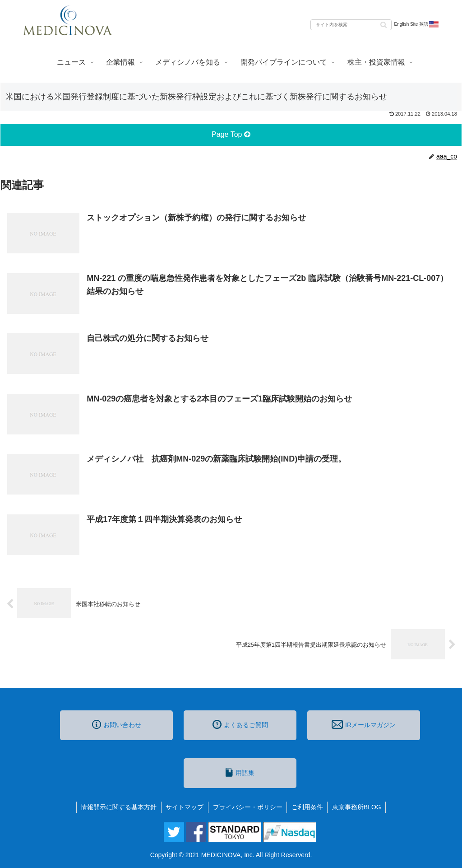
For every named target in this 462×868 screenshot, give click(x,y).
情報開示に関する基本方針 (118, 807)
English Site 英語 (417, 24)
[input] (351, 25)
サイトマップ (185, 807)
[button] (383, 24)
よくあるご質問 (240, 724)
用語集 (240, 772)
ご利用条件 (308, 807)
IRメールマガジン (364, 724)
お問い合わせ (117, 724)
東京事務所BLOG (358, 807)
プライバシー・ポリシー (248, 807)
